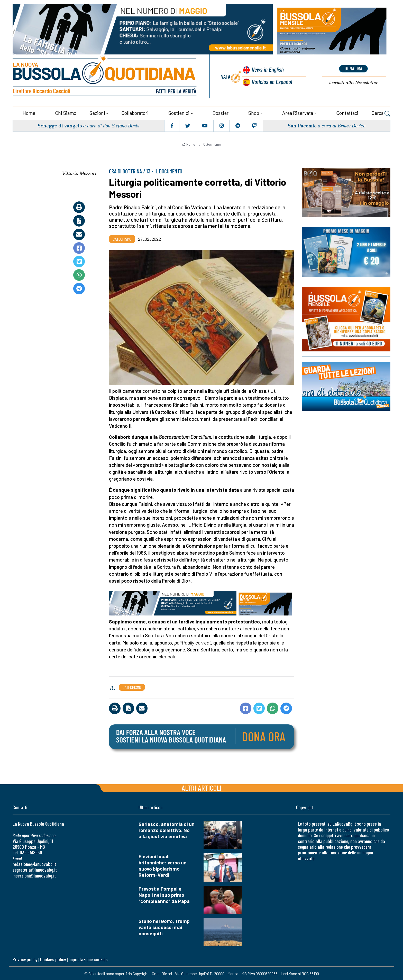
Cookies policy (53, 959)
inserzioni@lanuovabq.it (34, 875)
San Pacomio (302, 125)
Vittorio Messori (79, 173)
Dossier (221, 112)
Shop (254, 112)
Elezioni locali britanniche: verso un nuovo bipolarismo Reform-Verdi (163, 865)
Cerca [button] (381, 113)
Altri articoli (202, 787)
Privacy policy (25, 959)
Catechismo (212, 144)
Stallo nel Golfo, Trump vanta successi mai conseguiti (164, 927)
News (267, 69)
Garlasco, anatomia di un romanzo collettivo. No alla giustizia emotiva (167, 830)
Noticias (272, 81)
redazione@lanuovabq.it (34, 864)
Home (29, 112)
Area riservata (298, 112)
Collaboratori (135, 112)
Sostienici (179, 112)
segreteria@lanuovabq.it (35, 869)
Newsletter (353, 82)
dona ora (353, 69)
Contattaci (347, 112)
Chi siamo (66, 112)
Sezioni (97, 112)
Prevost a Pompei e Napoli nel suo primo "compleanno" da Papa (164, 894)
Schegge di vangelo (60, 125)
